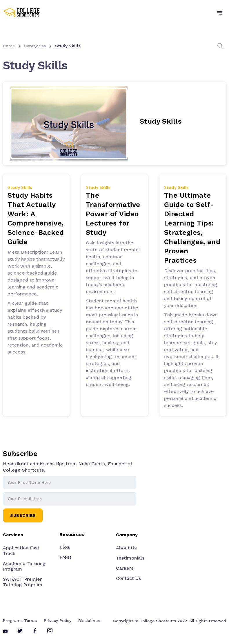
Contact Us (128, 578)
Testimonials (130, 558)
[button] (219, 13)
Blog (65, 547)
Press (66, 557)
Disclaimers (90, 620)
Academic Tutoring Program (24, 566)
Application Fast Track (21, 551)
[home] (21, 12)
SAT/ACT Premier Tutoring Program (23, 582)
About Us (126, 548)
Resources (72, 534)
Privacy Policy (58, 620)
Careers (125, 568)
